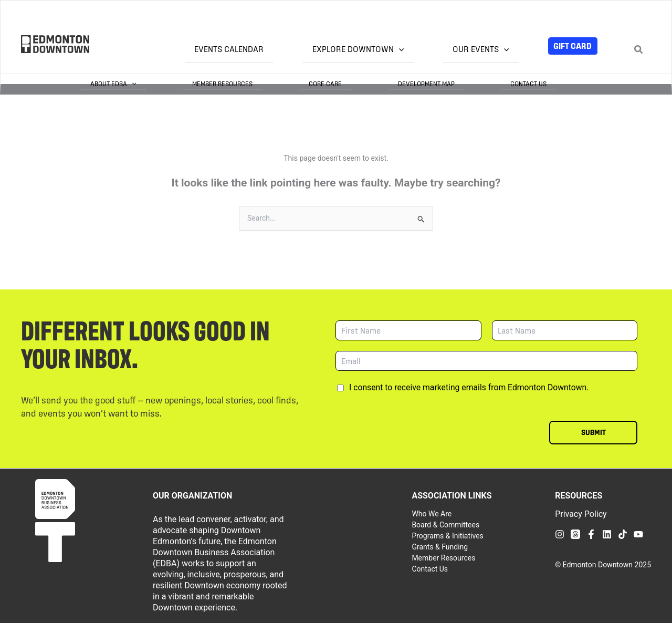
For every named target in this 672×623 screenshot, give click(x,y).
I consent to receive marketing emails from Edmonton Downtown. (469, 387)
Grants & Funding (440, 546)
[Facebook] (591, 534)
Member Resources (290, 83)
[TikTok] (623, 534)
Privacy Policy (581, 513)
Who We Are (432, 513)
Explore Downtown (387, 49)
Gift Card (573, 46)
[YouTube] (638, 534)
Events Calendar (277, 49)
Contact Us (538, 83)
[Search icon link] (639, 51)
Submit (594, 432)
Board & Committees (445, 524)
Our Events (490, 49)
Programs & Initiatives (447, 535)
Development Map (455, 83)
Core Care (374, 83)
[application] (428, 50)
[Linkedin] (607, 534)
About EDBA (200, 83)
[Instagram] (560, 534)
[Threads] (575, 534)
